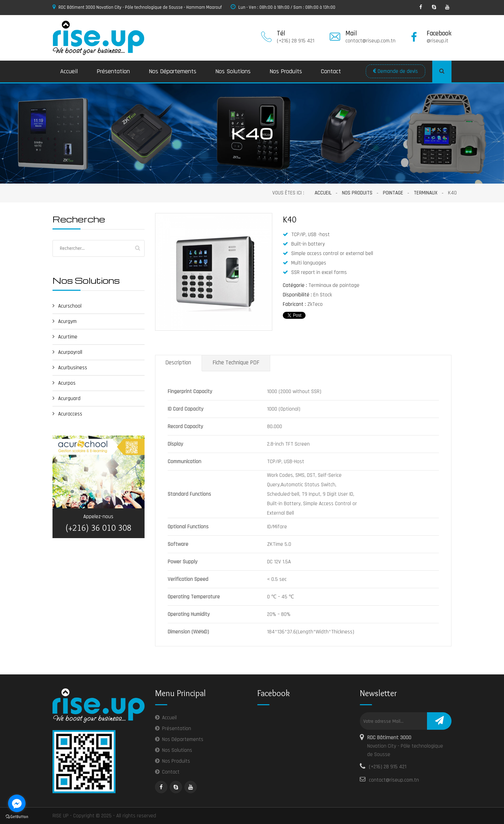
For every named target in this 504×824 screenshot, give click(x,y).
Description (178, 363)
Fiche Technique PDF (236, 363)
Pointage (393, 193)
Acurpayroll (67, 352)
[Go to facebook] (17, 803)
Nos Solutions (233, 71)
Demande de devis (395, 71)
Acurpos (64, 383)
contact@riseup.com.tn (394, 780)
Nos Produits (286, 71)
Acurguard (66, 399)
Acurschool (67, 306)
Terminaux (426, 193)
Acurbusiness (70, 368)
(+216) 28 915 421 (388, 767)
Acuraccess (67, 414)
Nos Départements (173, 71)
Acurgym (65, 321)
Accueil (69, 71)
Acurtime (65, 337)
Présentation (113, 71)
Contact (331, 71)
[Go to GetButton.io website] (17, 817)
